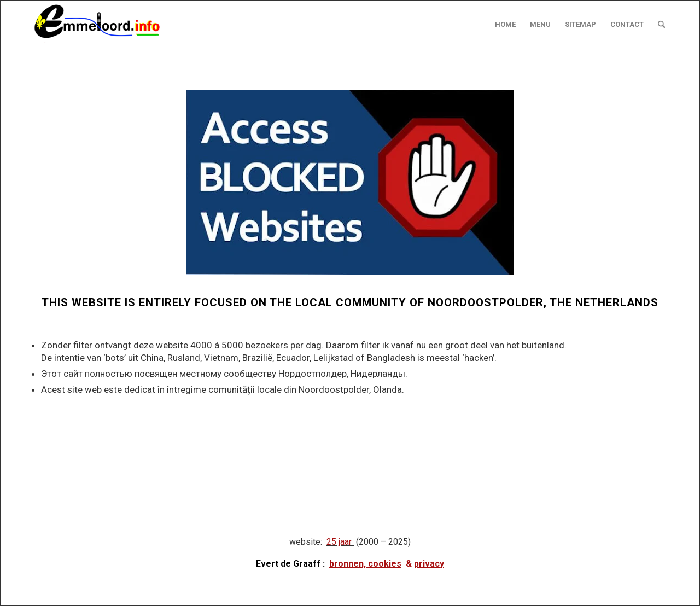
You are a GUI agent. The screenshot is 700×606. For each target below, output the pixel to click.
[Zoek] (661, 25)
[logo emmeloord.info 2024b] (108, 25)
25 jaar (339, 542)
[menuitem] (505, 25)
